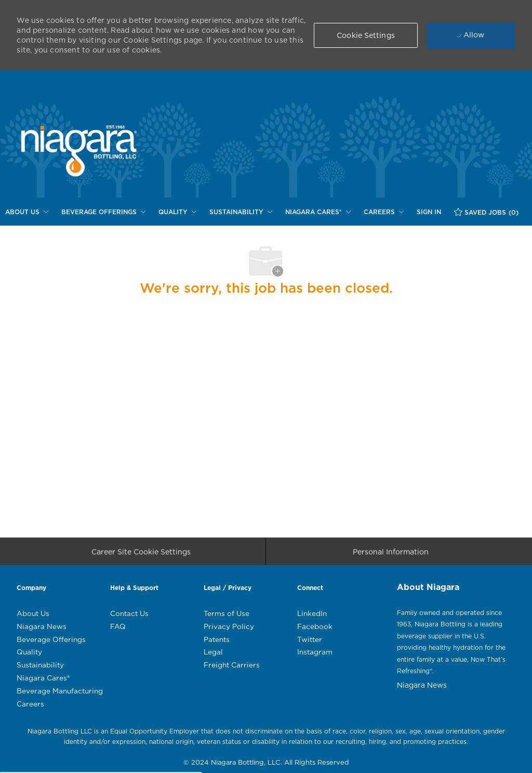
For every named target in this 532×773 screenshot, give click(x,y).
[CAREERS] (384, 212)
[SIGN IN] (429, 212)
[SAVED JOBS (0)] (486, 212)
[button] (366, 35)
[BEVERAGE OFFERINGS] (103, 212)
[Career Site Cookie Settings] (141, 554)
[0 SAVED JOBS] (486, 212)
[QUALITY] (177, 212)
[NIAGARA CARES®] (318, 212)
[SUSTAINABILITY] (241, 212)
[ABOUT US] (27, 212)
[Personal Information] (391, 554)
